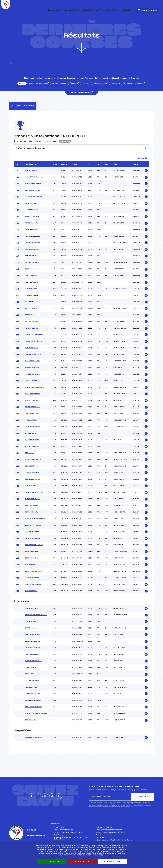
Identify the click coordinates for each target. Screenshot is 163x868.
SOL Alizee (29, 464)
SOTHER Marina (31, 569)
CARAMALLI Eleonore (34, 398)
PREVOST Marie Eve (33, 748)
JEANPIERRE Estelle (34, 582)
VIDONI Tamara (32, 332)
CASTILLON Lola (32, 665)
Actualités (125, 10)
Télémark (140, 94)
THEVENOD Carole (33, 510)
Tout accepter (51, 861)
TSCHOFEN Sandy (32, 437)
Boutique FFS (132, 3)
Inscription (143, 807)
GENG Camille (31, 731)
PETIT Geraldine (32, 234)
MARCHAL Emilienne (34, 352)
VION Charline (31, 319)
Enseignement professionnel (109, 841)
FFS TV (142, 3)
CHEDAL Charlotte (33, 365)
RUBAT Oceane (31, 411)
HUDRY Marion (31, 299)
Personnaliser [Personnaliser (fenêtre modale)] (112, 861)
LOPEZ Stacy (30, 678)
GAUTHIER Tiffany (33, 645)
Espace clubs (118, 3)
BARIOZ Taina (31, 181)
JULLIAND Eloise (32, 451)
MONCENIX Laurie (33, 385)
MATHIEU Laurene (33, 549)
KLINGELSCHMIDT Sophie (36, 724)
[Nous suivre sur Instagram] (154, 3)
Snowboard (129, 94)
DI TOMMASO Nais (32, 659)
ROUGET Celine (31, 359)
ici (131, 817)
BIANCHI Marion (32, 523)
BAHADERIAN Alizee (34, 718)
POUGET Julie (31, 497)
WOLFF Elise (30, 575)
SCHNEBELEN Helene (34, 556)
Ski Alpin (22, 94)
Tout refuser (82, 861)
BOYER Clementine (33, 470)
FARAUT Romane (32, 378)
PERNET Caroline (32, 227)
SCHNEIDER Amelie (33, 477)
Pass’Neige (59, 838)
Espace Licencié (147, 10)
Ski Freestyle (115, 94)
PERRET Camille (32, 339)
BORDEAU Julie (31, 619)
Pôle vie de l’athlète (104, 838)
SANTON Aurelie (32, 280)
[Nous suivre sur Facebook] (148, 3)
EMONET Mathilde (32, 372)
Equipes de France (90, 10)
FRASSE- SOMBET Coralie (36, 626)
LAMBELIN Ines (32, 273)
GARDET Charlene (33, 253)
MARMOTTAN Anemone (35, 188)
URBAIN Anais (31, 286)
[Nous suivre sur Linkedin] (159, 3)
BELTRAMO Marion (33, 418)
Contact (32, 841)
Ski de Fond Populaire (60, 94)
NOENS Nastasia (32, 260)
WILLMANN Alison (33, 405)
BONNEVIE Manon (33, 490)
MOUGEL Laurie (31, 214)
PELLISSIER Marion (33, 207)
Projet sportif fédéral (63, 841)
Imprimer (144, 169)
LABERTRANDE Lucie (34, 503)
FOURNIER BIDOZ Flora (35, 529)
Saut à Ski (85, 94)
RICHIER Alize (31, 698)
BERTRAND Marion (33, 201)
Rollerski (74, 94)
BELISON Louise (32, 588)
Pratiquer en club (52, 10)
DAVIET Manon (31, 391)
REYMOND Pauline (32, 705)
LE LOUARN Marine (33, 536)
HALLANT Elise (31, 431)
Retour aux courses (23, 117)
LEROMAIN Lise (31, 424)
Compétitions (71, 10)
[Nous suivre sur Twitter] (151, 3)
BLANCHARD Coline (33, 672)
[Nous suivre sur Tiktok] (156, 3)
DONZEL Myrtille (32, 483)
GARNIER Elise (31, 602)
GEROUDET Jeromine (34, 345)
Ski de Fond (43, 94)
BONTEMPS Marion (33, 595)
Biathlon (32, 94)
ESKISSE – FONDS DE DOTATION (99, 3)
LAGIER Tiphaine (32, 691)
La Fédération (110, 10)
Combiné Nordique (100, 94)
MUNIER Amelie (32, 562)
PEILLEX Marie (31, 516)
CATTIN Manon (31, 639)
